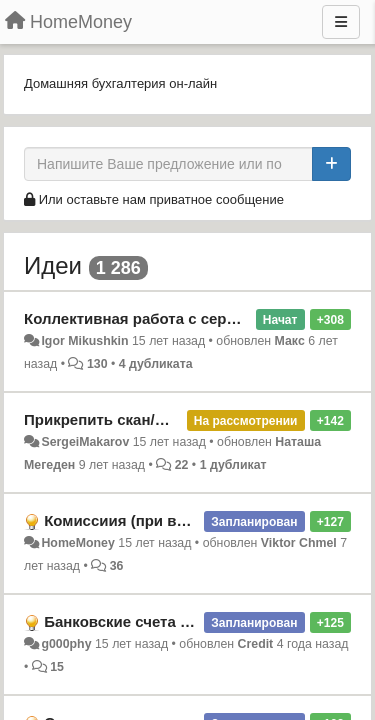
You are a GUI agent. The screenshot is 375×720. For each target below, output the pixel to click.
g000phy (66, 644)
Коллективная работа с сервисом (148, 318)
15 (57, 667)
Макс (290, 341)
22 (182, 465)
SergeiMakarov (85, 442)
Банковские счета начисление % (164, 621)
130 (97, 364)
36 (117, 566)
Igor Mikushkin (84, 341)
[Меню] (341, 22)
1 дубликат (233, 465)
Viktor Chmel (299, 543)
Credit (256, 644)
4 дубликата (156, 364)
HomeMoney (77, 543)
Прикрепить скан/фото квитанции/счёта (172, 419)
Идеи (53, 265)
